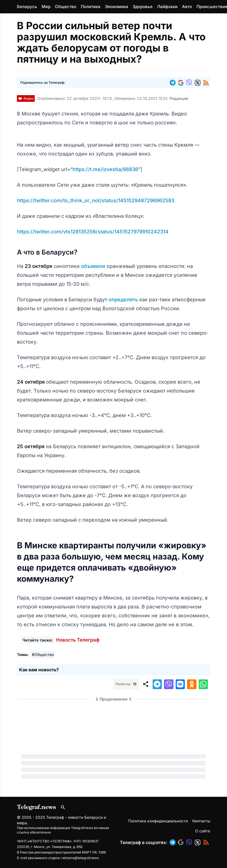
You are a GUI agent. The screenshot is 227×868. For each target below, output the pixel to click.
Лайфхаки (167, 7)
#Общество (43, 654)
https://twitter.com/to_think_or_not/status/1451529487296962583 (96, 200)
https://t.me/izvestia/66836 (105, 169)
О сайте (203, 831)
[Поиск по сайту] (63, 807)
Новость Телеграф (78, 640)
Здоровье (143, 7)
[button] (174, 83)
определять (124, 299)
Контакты (201, 821)
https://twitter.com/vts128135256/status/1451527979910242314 (93, 232)
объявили (94, 266)
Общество (66, 7)
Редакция (179, 98)
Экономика (117, 7)
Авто (187, 7)
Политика (91, 7)
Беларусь (27, 7)
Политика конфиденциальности (158, 821)
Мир (46, 7)
